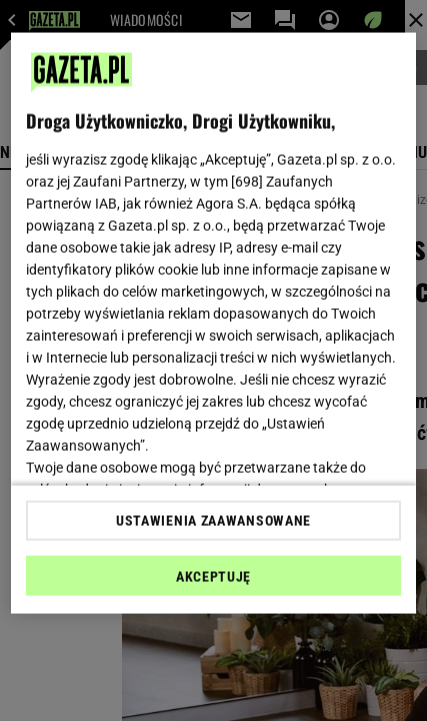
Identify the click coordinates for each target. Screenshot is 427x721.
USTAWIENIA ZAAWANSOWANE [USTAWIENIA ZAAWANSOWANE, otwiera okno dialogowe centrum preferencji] (213, 520)
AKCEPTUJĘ (213, 576)
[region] (214, 323)
